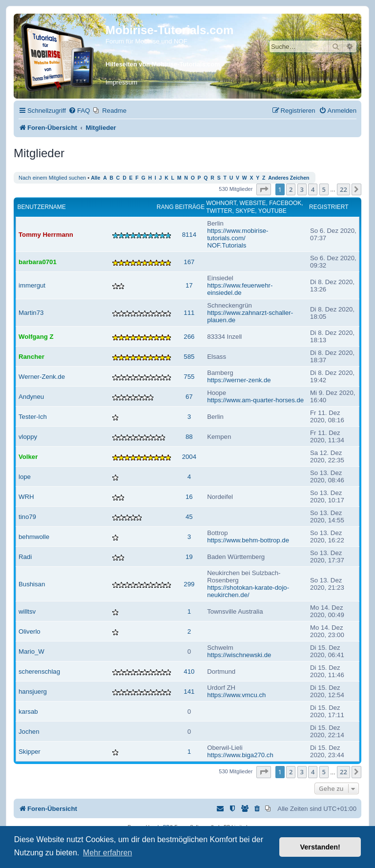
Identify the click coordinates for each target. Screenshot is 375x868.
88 (189, 437)
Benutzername (42, 207)
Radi (25, 557)
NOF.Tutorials (227, 245)
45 (189, 517)
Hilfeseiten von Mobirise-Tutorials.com (163, 64)
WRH (26, 497)
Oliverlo (30, 631)
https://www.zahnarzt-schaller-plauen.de (250, 316)
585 (189, 357)
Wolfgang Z (36, 337)
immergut (32, 285)
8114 (189, 235)
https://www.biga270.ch (240, 755)
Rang (165, 207)
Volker (28, 457)
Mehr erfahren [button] (108, 853)
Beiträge (190, 207)
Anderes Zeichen (289, 178)
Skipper (30, 752)
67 (189, 397)
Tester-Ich (33, 417)
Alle (95, 178)
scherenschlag (39, 672)
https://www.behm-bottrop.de (248, 540)
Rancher (31, 357)
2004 (189, 457)
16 (189, 497)
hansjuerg (33, 692)
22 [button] (344, 189)
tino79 (27, 517)
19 (189, 557)
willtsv (27, 611)
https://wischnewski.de (239, 655)
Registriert (329, 207)
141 (189, 692)
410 (189, 672)
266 (189, 337)
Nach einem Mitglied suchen (52, 178)
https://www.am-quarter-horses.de (255, 400)
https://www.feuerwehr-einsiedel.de (240, 289)
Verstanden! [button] (320, 847)
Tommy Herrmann (46, 235)
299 (189, 584)
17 (189, 285)
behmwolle (34, 537)
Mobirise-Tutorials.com (169, 30)
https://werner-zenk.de (239, 380)
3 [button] (302, 189)
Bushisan (32, 584)
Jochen (29, 732)
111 (189, 313)
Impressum (121, 82)
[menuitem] (79, 111)
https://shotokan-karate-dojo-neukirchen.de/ (248, 591)
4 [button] (313, 189)
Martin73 (31, 313)
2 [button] (291, 189)
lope (25, 477)
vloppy (28, 437)
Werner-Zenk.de (42, 377)
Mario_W (31, 651)
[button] (264, 189)
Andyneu (31, 397)
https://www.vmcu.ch (236, 695)
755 (189, 377)
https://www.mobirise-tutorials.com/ (238, 234)
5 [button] (324, 189)
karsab (28, 712)
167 (189, 262)
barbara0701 (38, 262)
